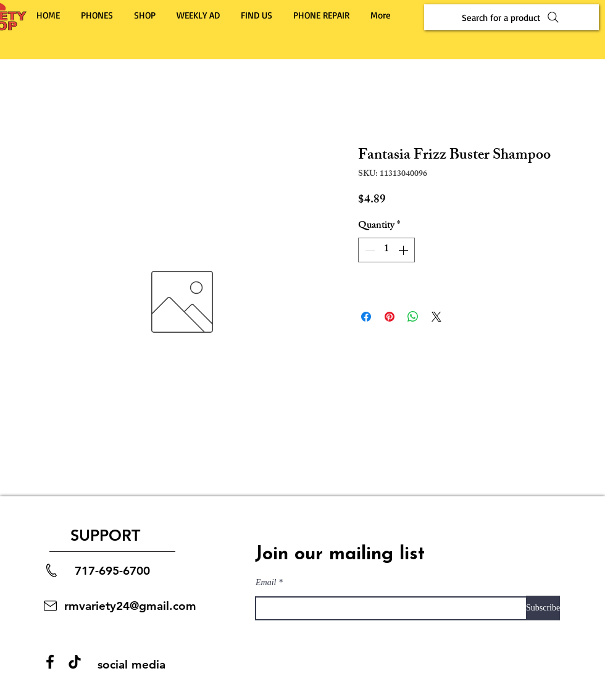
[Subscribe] (543, 608)
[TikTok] (75, 662)
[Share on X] (436, 317)
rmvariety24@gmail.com (130, 606)
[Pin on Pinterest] (390, 317)
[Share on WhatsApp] (413, 317)
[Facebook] (50, 662)
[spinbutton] (386, 250)
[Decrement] (369, 250)
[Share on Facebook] (366, 317)
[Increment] (404, 250)
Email (266, 583)
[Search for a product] (511, 17)
